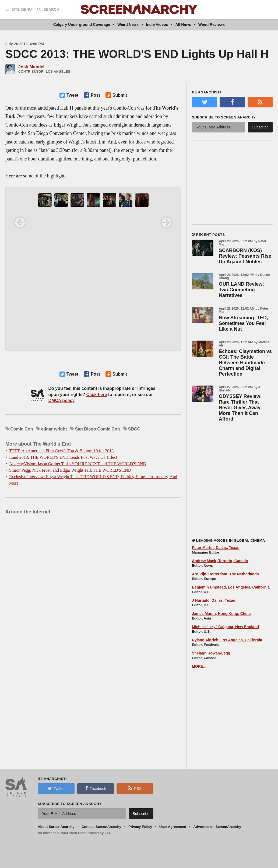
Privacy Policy (140, 827)
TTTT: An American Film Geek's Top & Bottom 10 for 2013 (61, 451)
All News (183, 24)
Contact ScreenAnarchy (101, 827)
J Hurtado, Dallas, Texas (214, 600)
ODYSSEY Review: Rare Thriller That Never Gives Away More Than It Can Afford (240, 408)
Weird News (128, 24)
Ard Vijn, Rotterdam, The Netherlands (225, 574)
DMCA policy (61, 400)
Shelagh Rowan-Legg (211, 653)
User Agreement (173, 827)
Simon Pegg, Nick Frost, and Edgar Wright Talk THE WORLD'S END (70, 470)
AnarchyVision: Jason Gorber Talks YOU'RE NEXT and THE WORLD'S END (78, 464)
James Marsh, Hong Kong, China (221, 614)
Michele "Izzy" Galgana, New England (225, 627)
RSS (135, 788)
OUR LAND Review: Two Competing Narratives (241, 290)
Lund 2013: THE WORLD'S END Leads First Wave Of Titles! (63, 457)
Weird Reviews (212, 24)
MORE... (199, 666)
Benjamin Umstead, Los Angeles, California (231, 587)
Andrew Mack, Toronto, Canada (220, 561)
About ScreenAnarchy (56, 827)
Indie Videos (157, 24)
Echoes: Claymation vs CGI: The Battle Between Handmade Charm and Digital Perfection (245, 363)
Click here (97, 395)
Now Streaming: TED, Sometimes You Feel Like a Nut (243, 323)
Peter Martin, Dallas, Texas (216, 548)
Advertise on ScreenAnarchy (217, 827)
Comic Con (22, 429)
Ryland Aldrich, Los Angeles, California (227, 640)
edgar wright (54, 429)
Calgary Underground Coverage (82, 24)
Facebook (96, 788)
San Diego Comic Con (97, 429)
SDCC (134, 429)
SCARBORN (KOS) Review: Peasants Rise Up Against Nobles (245, 256)
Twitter (56, 788)
